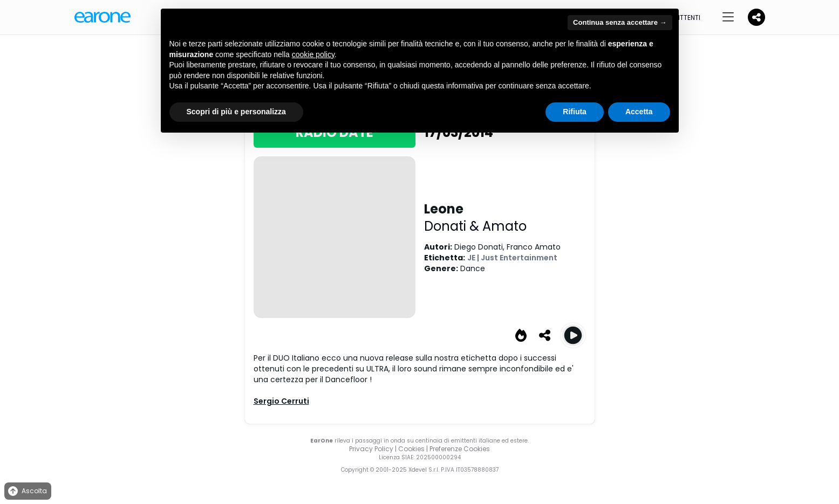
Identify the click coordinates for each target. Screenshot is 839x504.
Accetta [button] (639, 112)
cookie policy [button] (313, 54)
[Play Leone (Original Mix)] (573, 335)
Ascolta (27, 491)
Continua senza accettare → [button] (620, 22)
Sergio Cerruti (281, 401)
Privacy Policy (371, 449)
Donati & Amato (475, 226)
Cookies (411, 449)
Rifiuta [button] (575, 112)
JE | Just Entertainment (512, 258)
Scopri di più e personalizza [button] (236, 112)
